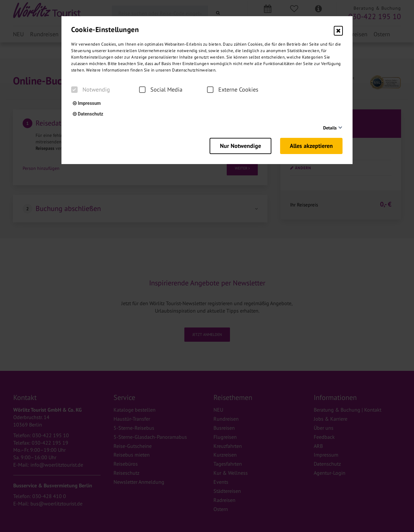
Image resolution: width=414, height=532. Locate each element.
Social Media (161, 90)
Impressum (87, 103)
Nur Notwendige (240, 146)
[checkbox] (74, 90)
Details (330, 128)
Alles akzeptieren (312, 146)
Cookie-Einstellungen (105, 29)
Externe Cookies (233, 90)
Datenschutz (88, 114)
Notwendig (91, 90)
